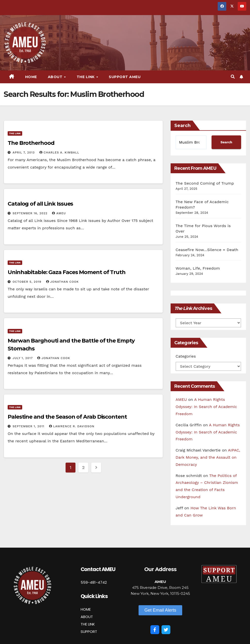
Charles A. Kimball (59, 152)
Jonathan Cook (62, 282)
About (56, 77)
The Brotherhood (31, 143)
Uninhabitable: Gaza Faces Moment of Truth (67, 272)
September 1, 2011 (29, 426)
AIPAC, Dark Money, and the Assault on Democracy (208, 457)
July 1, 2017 (23, 358)
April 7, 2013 (24, 152)
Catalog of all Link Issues (40, 204)
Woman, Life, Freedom (198, 268)
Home (31, 77)
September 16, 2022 (31, 213)
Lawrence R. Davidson (72, 426)
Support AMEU (125, 77)
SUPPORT (89, 632)
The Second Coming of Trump (205, 183)
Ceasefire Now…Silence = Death (207, 250)
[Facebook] (155, 630)
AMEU (59, 213)
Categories (186, 356)
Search (182, 126)
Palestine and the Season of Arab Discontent (67, 417)
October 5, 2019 (28, 282)
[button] (233, 77)
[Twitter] (166, 630)
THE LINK (88, 624)
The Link (86, 77)
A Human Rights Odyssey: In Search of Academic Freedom (206, 407)
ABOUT (87, 617)
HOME (86, 609)
